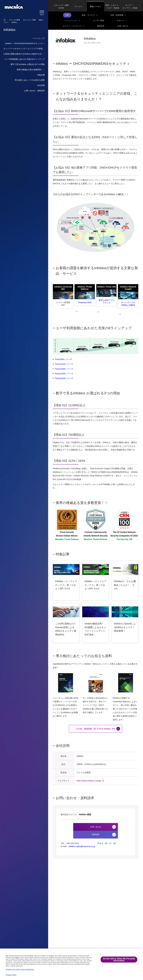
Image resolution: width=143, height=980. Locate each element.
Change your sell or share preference (20, 969)
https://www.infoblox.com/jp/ (89, 781)
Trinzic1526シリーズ (64, 369)
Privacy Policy (11, 975)
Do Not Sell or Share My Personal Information (119, 960)
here (17, 957)
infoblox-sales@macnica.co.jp (82, 846)
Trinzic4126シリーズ (64, 378)
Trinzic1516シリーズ (64, 364)
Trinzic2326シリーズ (64, 374)
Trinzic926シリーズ (63, 359)
